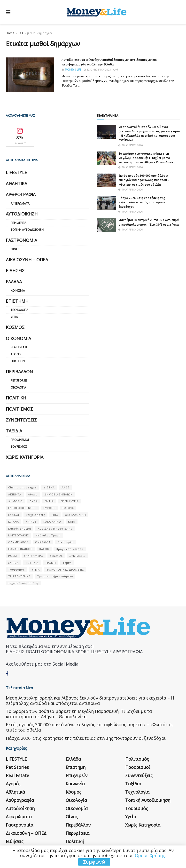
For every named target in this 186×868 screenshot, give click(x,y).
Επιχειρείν (18, 361)
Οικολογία (18, 387)
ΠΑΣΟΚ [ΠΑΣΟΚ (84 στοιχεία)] (44, 549)
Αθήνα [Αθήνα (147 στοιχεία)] (33, 494)
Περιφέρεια (19, 223)
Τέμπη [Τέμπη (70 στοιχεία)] (67, 563)
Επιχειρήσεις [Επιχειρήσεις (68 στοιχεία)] (35, 515)
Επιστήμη (17, 301)
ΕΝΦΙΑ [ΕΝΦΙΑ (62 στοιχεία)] (49, 501)
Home (10, 33)
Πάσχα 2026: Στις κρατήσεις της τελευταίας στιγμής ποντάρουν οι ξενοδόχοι (143, 202)
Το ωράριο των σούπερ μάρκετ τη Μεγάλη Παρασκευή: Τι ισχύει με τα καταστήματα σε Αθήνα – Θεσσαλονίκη (147, 158)
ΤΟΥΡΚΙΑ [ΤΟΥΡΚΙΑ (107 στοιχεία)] (32, 563)
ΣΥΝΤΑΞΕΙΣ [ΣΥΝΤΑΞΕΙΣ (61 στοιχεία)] (77, 556)
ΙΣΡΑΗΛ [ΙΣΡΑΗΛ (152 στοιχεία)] (14, 522)
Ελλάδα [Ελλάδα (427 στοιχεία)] (14, 515)
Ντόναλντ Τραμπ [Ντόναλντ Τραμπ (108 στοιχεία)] (48, 535)
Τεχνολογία (19, 310)
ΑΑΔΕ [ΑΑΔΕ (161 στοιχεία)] (65, 487)
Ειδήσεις (15, 271)
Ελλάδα (14, 282)
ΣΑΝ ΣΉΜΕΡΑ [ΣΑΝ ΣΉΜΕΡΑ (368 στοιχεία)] (34, 556)
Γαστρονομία (21, 240)
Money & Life (73, 70)
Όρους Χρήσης (150, 855)
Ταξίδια (14, 431)
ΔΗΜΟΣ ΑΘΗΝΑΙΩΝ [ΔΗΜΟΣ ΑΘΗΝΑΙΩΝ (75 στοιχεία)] (58, 494)
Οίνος (15, 249)
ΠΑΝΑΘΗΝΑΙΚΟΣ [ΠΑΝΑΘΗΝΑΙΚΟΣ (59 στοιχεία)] (20, 549)
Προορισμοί (20, 440)
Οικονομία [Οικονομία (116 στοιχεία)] (65, 542)
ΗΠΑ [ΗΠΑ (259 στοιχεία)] (55, 515)
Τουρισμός (19, 447)
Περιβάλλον (19, 372)
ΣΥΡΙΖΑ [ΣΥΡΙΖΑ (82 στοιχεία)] (13, 563)
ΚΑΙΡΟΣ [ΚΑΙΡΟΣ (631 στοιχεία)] (31, 522)
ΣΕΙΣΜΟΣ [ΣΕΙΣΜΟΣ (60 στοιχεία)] (56, 556)
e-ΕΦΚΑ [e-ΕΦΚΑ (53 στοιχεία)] (49, 487)
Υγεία (14, 317)
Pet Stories (19, 380)
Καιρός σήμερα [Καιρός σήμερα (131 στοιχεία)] (20, 529)
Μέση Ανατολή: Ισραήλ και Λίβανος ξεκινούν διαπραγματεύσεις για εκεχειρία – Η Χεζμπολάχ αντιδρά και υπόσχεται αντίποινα (149, 134)
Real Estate (19, 347)
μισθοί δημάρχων (39, 33)
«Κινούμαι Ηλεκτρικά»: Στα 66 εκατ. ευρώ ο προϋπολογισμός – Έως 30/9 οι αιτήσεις (149, 222)
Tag (21, 33)
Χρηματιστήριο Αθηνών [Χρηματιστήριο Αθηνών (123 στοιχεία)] (55, 576)
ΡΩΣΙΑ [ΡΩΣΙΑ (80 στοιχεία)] (13, 556)
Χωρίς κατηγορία (25, 457)
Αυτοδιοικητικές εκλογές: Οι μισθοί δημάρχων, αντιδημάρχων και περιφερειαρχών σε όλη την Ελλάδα (109, 62)
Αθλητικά (16, 183)
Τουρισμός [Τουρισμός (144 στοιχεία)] (16, 569)
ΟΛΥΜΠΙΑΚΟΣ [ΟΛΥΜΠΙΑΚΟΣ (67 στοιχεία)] (18, 542)
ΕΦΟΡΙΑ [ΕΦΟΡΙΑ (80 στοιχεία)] (68, 508)
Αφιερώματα (20, 203)
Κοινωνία (18, 291)
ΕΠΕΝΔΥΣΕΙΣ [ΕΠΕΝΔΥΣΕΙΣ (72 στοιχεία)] (70, 501)
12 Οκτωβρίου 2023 (97, 70)
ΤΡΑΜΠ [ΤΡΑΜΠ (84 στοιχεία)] (51, 563)
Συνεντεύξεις (21, 420)
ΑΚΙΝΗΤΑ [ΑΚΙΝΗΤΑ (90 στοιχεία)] (15, 494)
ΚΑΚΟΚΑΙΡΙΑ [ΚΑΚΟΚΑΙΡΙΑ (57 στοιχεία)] (52, 522)
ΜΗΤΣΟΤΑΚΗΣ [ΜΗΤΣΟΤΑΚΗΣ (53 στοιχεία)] (19, 535)
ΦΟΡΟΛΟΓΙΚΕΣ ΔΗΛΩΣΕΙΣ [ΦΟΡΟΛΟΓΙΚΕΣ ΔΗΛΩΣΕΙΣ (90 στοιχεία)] (65, 569)
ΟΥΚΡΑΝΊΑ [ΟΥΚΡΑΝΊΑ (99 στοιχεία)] (43, 542)
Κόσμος (15, 327)
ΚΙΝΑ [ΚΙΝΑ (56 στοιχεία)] (72, 522)
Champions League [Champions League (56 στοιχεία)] (23, 487)
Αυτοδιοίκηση (22, 214)
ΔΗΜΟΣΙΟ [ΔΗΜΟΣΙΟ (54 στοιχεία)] (15, 501)
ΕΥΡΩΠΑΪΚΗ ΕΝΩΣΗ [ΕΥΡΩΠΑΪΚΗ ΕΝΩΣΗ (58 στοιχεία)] (22, 508)
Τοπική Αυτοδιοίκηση (27, 230)
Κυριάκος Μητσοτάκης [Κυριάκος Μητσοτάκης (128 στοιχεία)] (55, 529)
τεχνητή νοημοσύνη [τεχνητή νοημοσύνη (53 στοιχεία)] (23, 583)
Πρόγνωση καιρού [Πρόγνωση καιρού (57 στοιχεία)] (70, 549)
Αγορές (16, 354)
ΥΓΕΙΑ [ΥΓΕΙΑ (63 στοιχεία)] (36, 569)
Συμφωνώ (94, 862)
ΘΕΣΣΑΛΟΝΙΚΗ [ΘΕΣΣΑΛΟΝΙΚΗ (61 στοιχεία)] (75, 515)
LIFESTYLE (16, 172)
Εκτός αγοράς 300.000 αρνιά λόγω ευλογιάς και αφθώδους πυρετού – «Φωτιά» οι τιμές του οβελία (144, 180)
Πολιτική (16, 398)
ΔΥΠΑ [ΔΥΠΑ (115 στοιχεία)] (34, 501)
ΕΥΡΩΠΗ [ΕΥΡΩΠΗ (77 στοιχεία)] (50, 508)
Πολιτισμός (19, 409)
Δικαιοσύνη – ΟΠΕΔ (27, 260)
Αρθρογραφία (21, 194)
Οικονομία (18, 338)
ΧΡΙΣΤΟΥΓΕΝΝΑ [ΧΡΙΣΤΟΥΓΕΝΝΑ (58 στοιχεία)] (19, 576)
